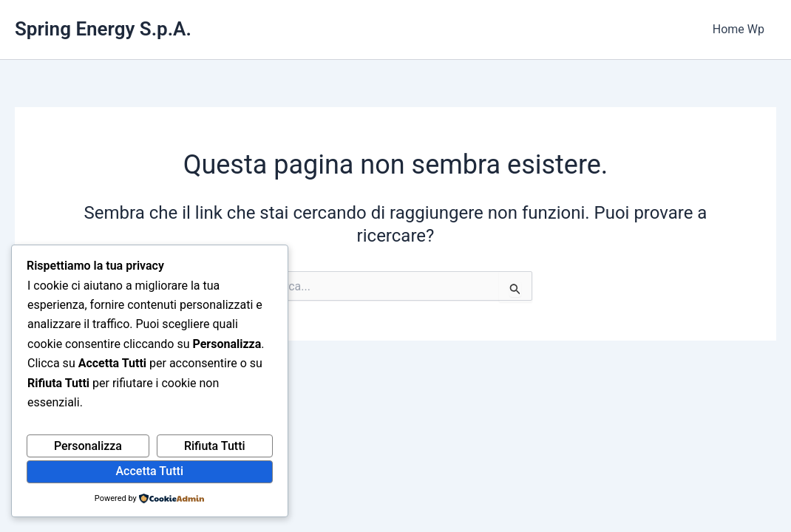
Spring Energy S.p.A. (103, 29)
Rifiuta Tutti (215, 446)
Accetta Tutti (150, 471)
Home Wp (739, 29)
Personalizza (88, 446)
